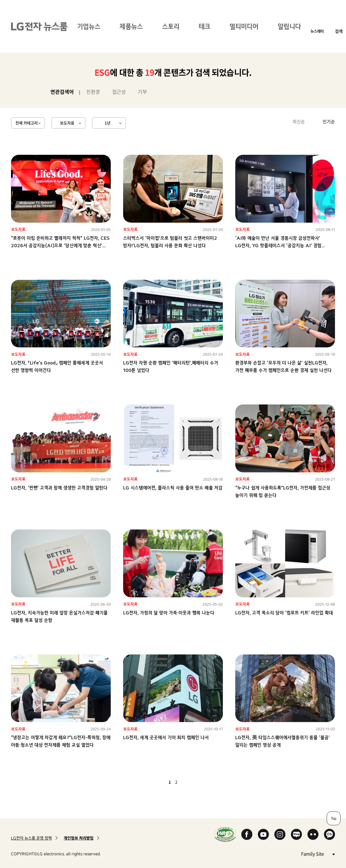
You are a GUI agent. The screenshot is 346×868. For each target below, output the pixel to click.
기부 (142, 92)
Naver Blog (296, 834)
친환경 (93, 92)
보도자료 (67, 123)
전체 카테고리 (27, 123)
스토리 (171, 26)
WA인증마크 (225, 834)
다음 (186, 782)
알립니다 (289, 26)
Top (334, 818)
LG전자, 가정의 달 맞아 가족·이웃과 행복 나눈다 (169, 613)
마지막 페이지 (192, 782)
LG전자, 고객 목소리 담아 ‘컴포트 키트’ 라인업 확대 (284, 613)
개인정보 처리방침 (79, 838)
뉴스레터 (317, 31)
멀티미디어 (244, 26)
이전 (160, 782)
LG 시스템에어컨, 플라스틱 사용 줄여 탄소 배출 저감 (173, 488)
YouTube (263, 834)
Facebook (247, 834)
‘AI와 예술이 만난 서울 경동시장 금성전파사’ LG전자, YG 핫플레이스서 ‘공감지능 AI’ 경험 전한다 (278, 245)
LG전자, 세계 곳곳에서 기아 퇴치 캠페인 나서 (166, 737)
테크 (204, 26)
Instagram (280, 834)
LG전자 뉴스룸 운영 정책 (31, 838)
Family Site (318, 854)
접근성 (119, 92)
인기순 (329, 121)
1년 (108, 123)
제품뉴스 (131, 26)
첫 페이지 (154, 782)
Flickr (313, 834)
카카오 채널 (329, 834)
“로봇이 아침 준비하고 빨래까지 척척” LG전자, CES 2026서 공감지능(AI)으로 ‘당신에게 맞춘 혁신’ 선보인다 (60, 245)
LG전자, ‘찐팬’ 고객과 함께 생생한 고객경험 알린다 (59, 488)
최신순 (299, 121)
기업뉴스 (89, 26)
